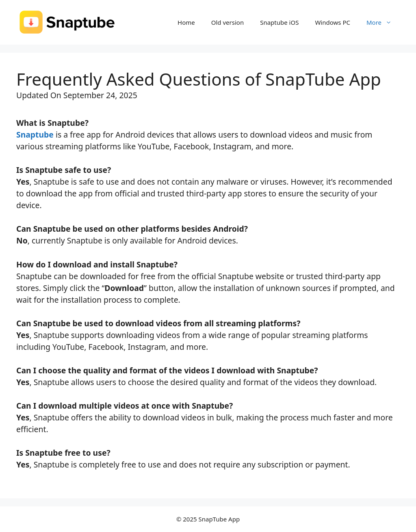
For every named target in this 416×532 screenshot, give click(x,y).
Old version (227, 22)
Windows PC (333, 22)
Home (186, 22)
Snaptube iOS (279, 22)
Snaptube (35, 135)
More (383, 22)
